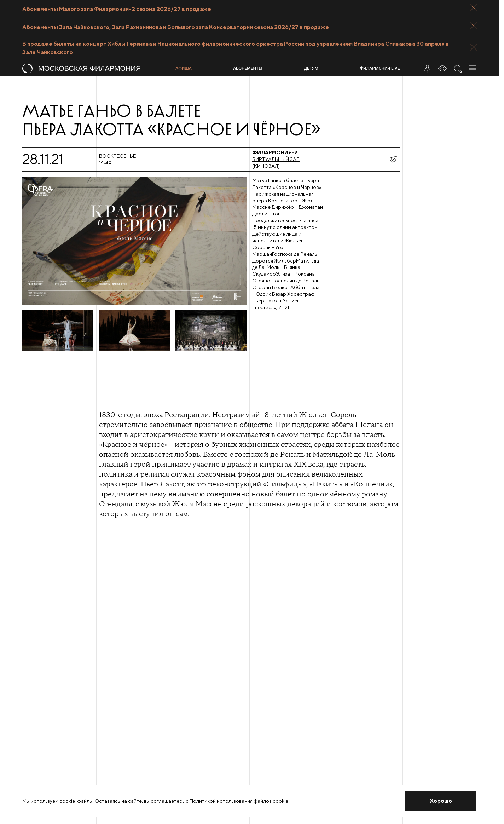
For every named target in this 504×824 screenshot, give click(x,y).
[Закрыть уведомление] (441, 801)
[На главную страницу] (96, 68)
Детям (311, 68)
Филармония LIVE (380, 68)
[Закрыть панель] (474, 8)
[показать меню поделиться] (393, 159)
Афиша (183, 68)
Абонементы (248, 68)
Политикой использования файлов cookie (239, 801)
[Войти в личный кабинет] (427, 68)
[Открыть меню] (473, 68)
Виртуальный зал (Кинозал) (276, 159)
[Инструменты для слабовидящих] (442, 68)
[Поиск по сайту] (458, 68)
